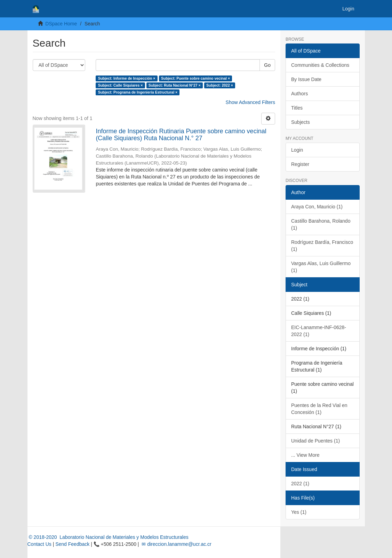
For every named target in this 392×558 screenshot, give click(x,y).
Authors (299, 94)
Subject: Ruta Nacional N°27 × (175, 85)
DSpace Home (61, 24)
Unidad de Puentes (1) (315, 441)
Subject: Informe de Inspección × (127, 78)
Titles (297, 108)
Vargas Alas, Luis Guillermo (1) (321, 267)
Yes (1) (299, 512)
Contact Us (39, 544)
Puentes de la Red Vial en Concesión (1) (319, 409)
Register (300, 164)
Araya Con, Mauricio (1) (317, 207)
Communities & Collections (320, 65)
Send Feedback (72, 544)
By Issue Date (306, 79)
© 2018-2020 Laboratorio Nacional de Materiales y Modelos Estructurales (108, 537)
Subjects (301, 122)
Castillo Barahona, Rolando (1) (321, 224)
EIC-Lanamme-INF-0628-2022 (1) (319, 331)
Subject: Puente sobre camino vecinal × (195, 78)
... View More (305, 455)
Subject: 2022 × (220, 85)
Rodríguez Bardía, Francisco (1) (322, 246)
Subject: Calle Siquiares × (121, 85)
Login (297, 150)
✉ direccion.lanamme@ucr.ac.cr (176, 544)
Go (267, 65)
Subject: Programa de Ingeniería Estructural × (138, 92)
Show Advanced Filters (250, 102)
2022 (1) (300, 484)
